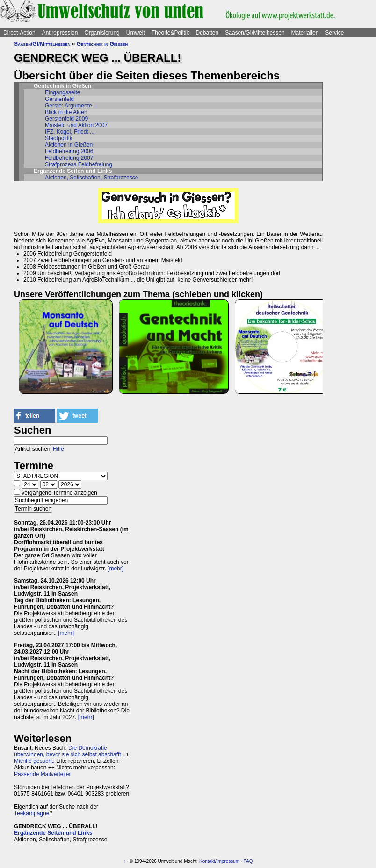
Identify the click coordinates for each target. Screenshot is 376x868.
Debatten (207, 33)
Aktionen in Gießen (69, 145)
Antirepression (60, 33)
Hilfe (58, 449)
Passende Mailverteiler (42, 774)
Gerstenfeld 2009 (66, 119)
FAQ (248, 861)
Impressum (228, 861)
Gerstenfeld (59, 99)
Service (334, 33)
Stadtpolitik (59, 138)
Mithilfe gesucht (33, 761)
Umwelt (136, 33)
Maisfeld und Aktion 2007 (76, 125)
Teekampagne (32, 813)
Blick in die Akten (66, 112)
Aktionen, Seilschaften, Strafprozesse (91, 178)
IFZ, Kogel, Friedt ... (70, 132)
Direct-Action (19, 33)
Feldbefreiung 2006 (69, 151)
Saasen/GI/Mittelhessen (255, 33)
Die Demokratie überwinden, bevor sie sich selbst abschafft (68, 751)
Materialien (305, 33)
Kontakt (207, 861)
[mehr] (116, 569)
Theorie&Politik (170, 33)
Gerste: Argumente (69, 106)
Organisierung (102, 33)
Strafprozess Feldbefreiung (79, 164)
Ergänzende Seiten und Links (53, 833)
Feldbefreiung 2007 (69, 158)
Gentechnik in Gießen (102, 44)
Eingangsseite (62, 92)
